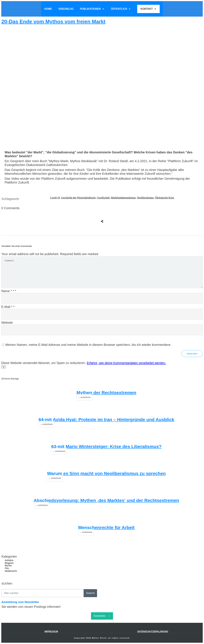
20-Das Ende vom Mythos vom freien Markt (53, 22)
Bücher (8, 566)
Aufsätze (9, 560)
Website (7, 323)
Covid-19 (55, 198)
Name (9, 291)
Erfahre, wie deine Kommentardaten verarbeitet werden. (126, 363)
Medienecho (11, 571)
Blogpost (9, 563)
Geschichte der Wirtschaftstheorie (78, 198)
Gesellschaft (103, 198)
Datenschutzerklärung (153, 631)
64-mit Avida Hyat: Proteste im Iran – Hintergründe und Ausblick (106, 420)
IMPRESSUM (51, 631)
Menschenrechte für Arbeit (106, 528)
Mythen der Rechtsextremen (106, 393)
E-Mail (8, 307)
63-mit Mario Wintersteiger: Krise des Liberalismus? (106, 447)
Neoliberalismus (145, 198)
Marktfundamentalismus (123, 198)
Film (7, 568)
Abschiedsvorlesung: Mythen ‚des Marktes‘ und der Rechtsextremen (106, 500)
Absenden (192, 354)
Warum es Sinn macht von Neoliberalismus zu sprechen (106, 473)
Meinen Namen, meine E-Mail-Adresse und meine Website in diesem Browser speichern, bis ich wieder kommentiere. (88, 345)
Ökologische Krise (165, 198)
